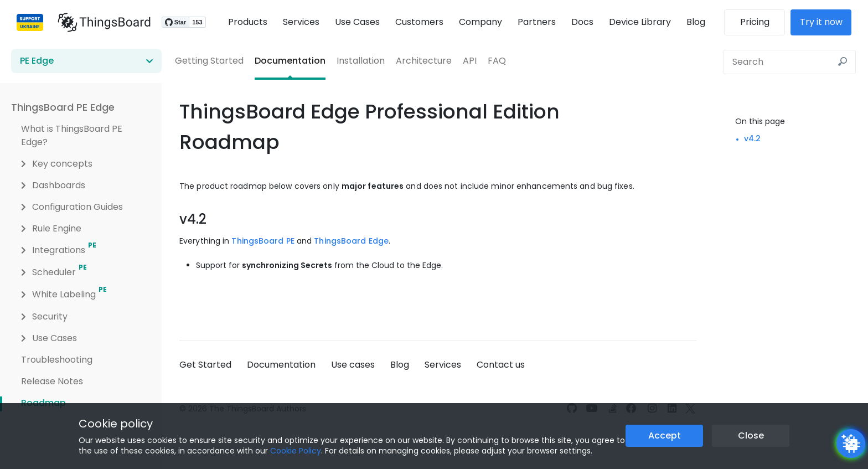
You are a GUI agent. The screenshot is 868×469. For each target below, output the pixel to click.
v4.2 (752, 138)
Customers (419, 22)
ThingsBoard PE (263, 241)
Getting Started (209, 61)
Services (301, 22)
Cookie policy (116, 424)
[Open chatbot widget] (851, 444)
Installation (361, 61)
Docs (582, 22)
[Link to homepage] (100, 22)
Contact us (501, 365)
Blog (696, 22)
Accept (665, 436)
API (470, 61)
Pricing (759, 22)
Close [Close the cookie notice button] (751, 436)
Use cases (353, 365)
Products (248, 22)
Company (480, 22)
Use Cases (357, 22)
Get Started (205, 365)
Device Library (640, 22)
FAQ (497, 61)
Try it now (826, 22)
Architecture (424, 61)
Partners (537, 22)
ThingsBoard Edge (351, 241)
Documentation (290, 61)
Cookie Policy (296, 451)
